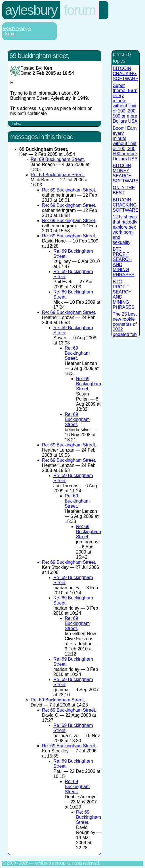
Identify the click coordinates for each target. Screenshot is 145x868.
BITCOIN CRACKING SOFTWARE (125, 74)
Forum (80, 10)
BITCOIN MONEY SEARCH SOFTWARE (125, 173)
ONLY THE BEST (124, 190)
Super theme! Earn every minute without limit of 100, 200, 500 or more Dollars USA (125, 103)
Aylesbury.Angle (17, 28)
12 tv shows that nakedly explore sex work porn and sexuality (125, 230)
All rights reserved (83, 863)
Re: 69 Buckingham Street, (58, 159)
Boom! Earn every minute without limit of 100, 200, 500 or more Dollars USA (125, 143)
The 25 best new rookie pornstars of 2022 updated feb (125, 324)
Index (16, 123)
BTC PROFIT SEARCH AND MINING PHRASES (123, 262)
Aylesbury (31, 10)
